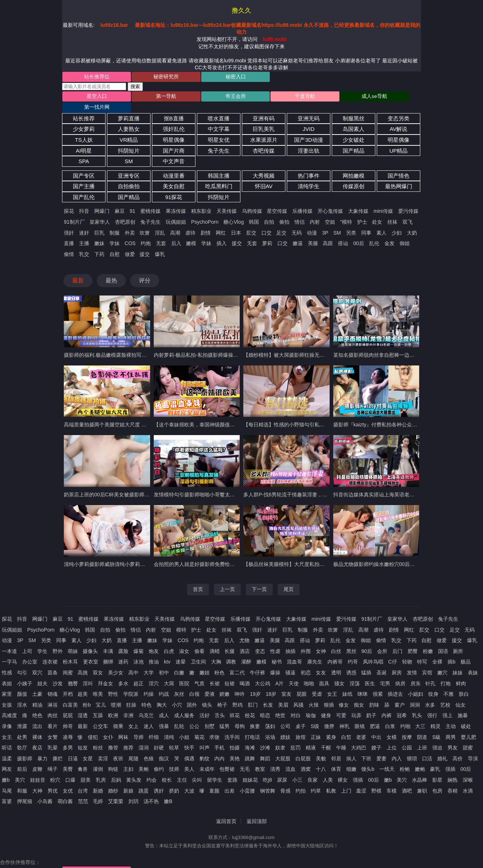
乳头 (417, 706)
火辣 (314, 695)
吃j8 (267, 770)
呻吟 (240, 684)
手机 (219, 738)
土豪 (37, 684)
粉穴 (55, 770)
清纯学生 (309, 177)
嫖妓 (285, 727)
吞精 (453, 781)
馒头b (368, 760)
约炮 (146, 233)
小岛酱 (45, 791)
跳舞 (250, 749)
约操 (149, 684)
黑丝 (351, 641)
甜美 (86, 770)
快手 (189, 738)
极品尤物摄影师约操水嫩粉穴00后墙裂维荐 (382, 555)
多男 (68, 738)
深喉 (468, 770)
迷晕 (181, 652)
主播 (84, 233)
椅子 (222, 695)
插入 (222, 233)
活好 (205, 706)
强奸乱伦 (174, 119)
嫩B (168, 791)
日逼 (73, 749)
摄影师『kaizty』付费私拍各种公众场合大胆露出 (388, 415)
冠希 (402, 706)
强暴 (164, 716)
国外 (192, 695)
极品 (466, 652)
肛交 (251, 223)
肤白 (464, 684)
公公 (194, 716)
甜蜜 (468, 738)
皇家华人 (100, 212)
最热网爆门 (399, 177)
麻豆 (120, 202)
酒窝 (306, 760)
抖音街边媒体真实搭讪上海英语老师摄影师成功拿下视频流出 (402, 485)
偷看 (199, 641)
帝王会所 (211, 98)
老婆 (361, 727)
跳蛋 (144, 781)
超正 (139, 674)
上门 (346, 781)
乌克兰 (146, 706)
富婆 (7, 791)
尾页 (289, 580)
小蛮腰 (247, 781)
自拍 (269, 212)
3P (325, 223)
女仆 (108, 727)
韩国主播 (219, 166)
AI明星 (84, 141)
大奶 (412, 223)
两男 (451, 727)
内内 (219, 749)
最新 (78, 271)
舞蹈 (265, 749)
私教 (331, 781)
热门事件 (309, 166)
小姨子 (25, 674)
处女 (377, 212)
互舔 (98, 706)
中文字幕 (219, 119)
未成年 (207, 760)
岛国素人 (354, 119)
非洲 (128, 706)
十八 (321, 760)
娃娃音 (38, 770)
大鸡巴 (359, 738)
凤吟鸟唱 (373, 652)
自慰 (115, 244)
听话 (7, 738)
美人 (189, 760)
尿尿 (282, 770)
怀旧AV (264, 177)
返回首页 (226, 811)
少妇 (397, 223)
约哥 (353, 652)
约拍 (301, 781)
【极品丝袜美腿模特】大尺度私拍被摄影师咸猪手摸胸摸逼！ (312, 555)
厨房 (397, 663)
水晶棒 (420, 770)
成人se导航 (330, 98)
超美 (83, 684)
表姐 (7, 674)
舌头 (220, 706)
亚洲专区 (129, 166)
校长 (167, 770)
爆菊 (139, 641)
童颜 (214, 781)
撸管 (113, 738)
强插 (450, 760)
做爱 (130, 244)
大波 (189, 781)
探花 (69, 202)
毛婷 (98, 791)
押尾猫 (25, 791)
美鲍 (144, 760)
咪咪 (363, 684)
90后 (367, 641)
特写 (422, 652)
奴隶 (280, 738)
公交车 (100, 716)
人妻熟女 (129, 119)
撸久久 (241, 11)
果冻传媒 (176, 202)
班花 (235, 706)
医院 (184, 674)
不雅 (449, 684)
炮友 (154, 641)
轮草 (174, 738)
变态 (260, 641)
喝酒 (245, 674)
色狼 (149, 749)
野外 (58, 641)
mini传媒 (383, 202)
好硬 (159, 738)
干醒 (326, 738)
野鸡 (238, 695)
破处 (466, 716)
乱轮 (179, 716)
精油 (37, 695)
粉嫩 (428, 641)
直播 (69, 233)
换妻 (255, 716)
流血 (290, 760)
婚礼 (442, 749)
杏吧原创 (125, 212)
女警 (53, 727)
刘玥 (133, 791)
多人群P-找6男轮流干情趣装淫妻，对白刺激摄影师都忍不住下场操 (318, 485)
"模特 (346, 212)
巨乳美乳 (264, 119)
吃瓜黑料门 (219, 177)
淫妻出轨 (309, 141)
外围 (306, 641)
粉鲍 (405, 760)
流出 (37, 716)
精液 (311, 738)
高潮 (175, 223)
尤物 (244, 631)
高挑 (83, 663)
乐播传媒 (302, 202)
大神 (37, 781)
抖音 (84, 202)
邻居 (336, 749)
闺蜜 (68, 663)
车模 (392, 781)
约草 (316, 781)
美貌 (321, 749)
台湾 (83, 781)
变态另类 (399, 109)
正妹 (316, 727)
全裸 (437, 652)
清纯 (169, 727)
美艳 (235, 749)
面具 (324, 674)
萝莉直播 (129, 109)
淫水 (22, 695)
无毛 (245, 760)
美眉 (283, 695)
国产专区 (84, 166)
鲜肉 (461, 674)
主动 (451, 716)
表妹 (473, 663)
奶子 (371, 706)
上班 (422, 738)
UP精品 (399, 141)
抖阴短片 (129, 141)
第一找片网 (390, 98)
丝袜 (392, 212)
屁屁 (68, 706)
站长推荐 (84, 109)
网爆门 (102, 202)
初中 (164, 663)
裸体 (37, 727)
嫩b (6, 770)
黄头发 (134, 770)
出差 (230, 781)
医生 (370, 674)
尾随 (133, 749)
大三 (420, 716)
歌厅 (22, 738)
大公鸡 (263, 674)
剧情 (206, 223)
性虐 (275, 641)
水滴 (468, 781)
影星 (437, 770)
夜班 (118, 749)
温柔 (7, 749)
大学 (149, 663)
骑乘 (118, 716)
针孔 (430, 674)
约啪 (405, 716)
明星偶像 (174, 130)
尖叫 (197, 770)
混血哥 (294, 652)
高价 (458, 749)
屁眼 (302, 684)
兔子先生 (219, 141)
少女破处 (354, 130)
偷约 (159, 760)
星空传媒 (277, 202)
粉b (87, 695)
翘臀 (73, 674)
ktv (167, 652)
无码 (297, 223)
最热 (111, 271)
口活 (427, 749)
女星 (88, 749)
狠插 (329, 695)
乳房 (101, 770)
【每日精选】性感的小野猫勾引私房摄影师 (292, 415)
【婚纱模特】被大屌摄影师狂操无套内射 (289, 345)
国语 (443, 641)
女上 (133, 716)
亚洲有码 (264, 109)
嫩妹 (99, 233)
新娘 (128, 781)
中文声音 (174, 151)
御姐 (405, 233)
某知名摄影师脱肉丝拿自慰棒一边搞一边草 (381, 345)
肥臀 (413, 641)
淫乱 (160, 223)
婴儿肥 (468, 727)
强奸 (69, 223)
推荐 (128, 738)
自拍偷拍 (129, 177)
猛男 (224, 716)
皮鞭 (37, 760)
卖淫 (103, 749)
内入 (397, 749)
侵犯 (93, 727)
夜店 (37, 738)
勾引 (22, 663)
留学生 (215, 770)
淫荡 (355, 674)
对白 (296, 706)
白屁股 (303, 749)
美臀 (68, 760)
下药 (99, 244)
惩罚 (296, 738)
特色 (146, 695)
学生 (42, 641)
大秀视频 (264, 166)
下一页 (259, 580)
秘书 (277, 652)
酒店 (245, 641)
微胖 (329, 716)
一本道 (9, 641)
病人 (351, 749)
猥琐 (412, 749)
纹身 (433, 684)
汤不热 (151, 791)
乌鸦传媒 (252, 202)
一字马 (9, 652)
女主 (7, 727)
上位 (392, 738)
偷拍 (284, 212)
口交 (267, 223)
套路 (232, 770)
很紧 (378, 684)
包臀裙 (227, 760)
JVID (309, 119)
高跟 (328, 233)
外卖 (130, 223)
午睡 (341, 738)
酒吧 (407, 781)
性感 (7, 663)
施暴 (463, 706)
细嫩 (351, 760)
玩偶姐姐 (176, 212)
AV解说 (399, 119)
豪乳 (435, 760)
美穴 (20, 770)
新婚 (98, 781)
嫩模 (191, 233)
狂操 (131, 695)
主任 (182, 770)
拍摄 (235, 738)
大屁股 (283, 749)
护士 (362, 212)
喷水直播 (219, 109)
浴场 (270, 727)
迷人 (149, 716)
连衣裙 (50, 652)
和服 (22, 781)
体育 (336, 760)
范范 (83, 791)
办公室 (30, 652)
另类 (351, 223)
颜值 (22, 684)
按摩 (407, 727)
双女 (98, 663)
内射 (315, 212)
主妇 (128, 760)
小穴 (177, 695)
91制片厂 (74, 212)
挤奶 (174, 781)
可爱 (341, 706)
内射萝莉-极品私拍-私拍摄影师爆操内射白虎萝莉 (209, 345)
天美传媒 (227, 202)
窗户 (400, 695)
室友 (286, 684)
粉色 (219, 663)
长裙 (215, 674)
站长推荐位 (92, 77)
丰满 (108, 641)
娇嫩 (224, 684)
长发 (268, 695)
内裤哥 (335, 652)
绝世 (280, 706)
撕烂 (58, 749)
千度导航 (271, 98)
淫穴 (154, 674)
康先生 (315, 652)
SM (129, 151)
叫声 (205, 738)
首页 (198, 580)
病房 (400, 674)
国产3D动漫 (308, 130)
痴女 (359, 695)
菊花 (199, 727)
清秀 (275, 760)
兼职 (422, 781)
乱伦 (374, 233)
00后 (359, 233)
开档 (68, 684)
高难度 (9, 706)
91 (133, 202)
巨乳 (99, 223)
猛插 (366, 663)
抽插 (290, 641)
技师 (174, 760)
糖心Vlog (234, 212)
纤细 (154, 727)
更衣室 (91, 652)
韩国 (254, 212)
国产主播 (84, 177)
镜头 (207, 695)
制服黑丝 (354, 109)
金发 (389, 233)
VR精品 (129, 130)
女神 (321, 641)
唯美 (98, 684)
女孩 (7, 695)
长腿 (230, 641)
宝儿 (101, 695)
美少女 (116, 663)
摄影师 (25, 749)
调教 (231, 652)
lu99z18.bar (114, 25)
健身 (326, 706)
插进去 (395, 684)
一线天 (387, 760)
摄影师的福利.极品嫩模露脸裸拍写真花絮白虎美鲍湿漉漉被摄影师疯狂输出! (149, 345)
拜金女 (106, 674)
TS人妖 (84, 130)
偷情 (69, 244)
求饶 (214, 727)
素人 (381, 223)
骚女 (339, 674)
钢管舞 (268, 781)
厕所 (458, 641)
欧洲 (113, 706)
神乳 (344, 716)
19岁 (255, 684)
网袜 (123, 727)
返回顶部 (257, 811)
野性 (113, 684)
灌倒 (98, 760)
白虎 (169, 641)
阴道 (422, 727)
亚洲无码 (309, 109)
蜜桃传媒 (150, 202)
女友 (321, 663)
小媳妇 (416, 684)
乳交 (84, 244)
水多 (430, 695)
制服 (115, 223)
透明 (336, 663)
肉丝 (53, 706)
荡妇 (270, 716)
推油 (154, 652)
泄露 (22, 716)
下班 (366, 749)
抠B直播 (174, 109)
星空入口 (92, 98)
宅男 (385, 674)
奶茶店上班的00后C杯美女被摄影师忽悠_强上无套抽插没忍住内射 (138, 485)
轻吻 (407, 652)
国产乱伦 (84, 187)
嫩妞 (205, 663)
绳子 (53, 760)
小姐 (184, 727)
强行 (432, 706)
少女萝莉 (84, 119)
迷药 (123, 652)
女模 (392, 727)
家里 (7, 684)
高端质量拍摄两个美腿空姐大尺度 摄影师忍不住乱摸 (123, 415)
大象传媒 (358, 202)
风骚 (298, 695)
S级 (315, 716)
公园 (407, 738)
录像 (7, 716)
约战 (164, 684)
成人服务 (184, 706)
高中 (133, 663)
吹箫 (145, 223)
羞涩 (361, 781)
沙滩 (265, 738)
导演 (473, 749)
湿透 (83, 706)
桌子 (301, 716)
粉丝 (98, 738)
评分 (145, 271)
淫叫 (88, 674)
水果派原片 (264, 130)
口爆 (70, 770)
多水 (123, 674)
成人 (164, 706)
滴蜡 (215, 641)
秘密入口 (211, 77)
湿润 (144, 738)
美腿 (313, 233)
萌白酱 (65, 791)
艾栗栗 (116, 791)
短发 (83, 738)
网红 (221, 223)
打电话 (252, 727)
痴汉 (164, 749)
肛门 (253, 695)
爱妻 (381, 749)
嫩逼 (298, 233)
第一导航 (152, 98)
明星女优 (219, 130)
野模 (376, 781)
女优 (68, 781)
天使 (294, 674)
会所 (382, 641)
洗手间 (232, 727)
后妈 (116, 770)
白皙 (346, 727)
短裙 (230, 674)
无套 (161, 233)
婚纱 (113, 781)
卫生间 (198, 652)
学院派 (131, 684)
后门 (397, 641)
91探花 (174, 187)
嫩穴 (442, 663)
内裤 (387, 706)
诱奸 (159, 781)
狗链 (113, 760)
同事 (366, 223)
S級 (436, 727)
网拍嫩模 (354, 166)
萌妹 (73, 641)
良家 (313, 770)
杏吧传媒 (264, 141)
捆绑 (108, 652)
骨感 (285, 781)
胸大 (162, 695)
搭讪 (343, 233)
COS (130, 233)
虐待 (190, 223)
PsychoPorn (205, 212)
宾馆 (427, 663)
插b (451, 652)
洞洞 (415, 695)
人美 (328, 770)
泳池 (139, 652)
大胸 (216, 652)
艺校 (445, 695)
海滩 (250, 738)
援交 (237, 233)
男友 (453, 738)
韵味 (374, 695)
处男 (22, 727)
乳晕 (53, 738)
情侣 (300, 212)
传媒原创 (354, 177)
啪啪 (309, 674)
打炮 (446, 674)
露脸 (123, 641)
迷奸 (84, 223)
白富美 (70, 695)
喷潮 (116, 695)
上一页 (227, 580)
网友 (7, 760)
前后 (22, 760)
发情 (412, 663)
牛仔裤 (257, 663)
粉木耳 (70, 652)
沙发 (58, 674)
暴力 (42, 749)
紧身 (331, 727)
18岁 (271, 684)
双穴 (37, 663)
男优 (53, 781)
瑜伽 (311, 706)
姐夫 (42, 674)
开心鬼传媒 (330, 202)
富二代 (237, 663)
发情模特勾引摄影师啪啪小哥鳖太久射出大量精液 (210, 485)
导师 (139, 727)
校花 (250, 706)
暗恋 (265, 706)
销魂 (53, 684)
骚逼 (290, 663)
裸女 (343, 770)
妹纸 (347, 684)
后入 (176, 233)
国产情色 (399, 166)
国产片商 (174, 141)
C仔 (392, 652)
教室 (260, 760)
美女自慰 (174, 177)
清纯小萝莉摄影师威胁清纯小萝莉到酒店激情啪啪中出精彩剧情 (135, 555)
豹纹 (205, 749)
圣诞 (381, 663)
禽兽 (83, 760)
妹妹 (458, 663)
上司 (27, 641)
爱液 (210, 684)
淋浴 (53, 695)
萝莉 (267, 233)
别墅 (210, 716)
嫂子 (376, 738)
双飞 (408, 212)
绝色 (37, 706)
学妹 (115, 233)
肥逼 (375, 716)
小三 (297, 770)
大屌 (169, 674)
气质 (199, 674)
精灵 (435, 716)
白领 (194, 684)
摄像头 (90, 641)
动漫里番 (174, 166)
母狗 (240, 716)
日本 (236, 223)
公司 (285, 716)
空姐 (330, 212)
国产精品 (354, 141)
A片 (279, 674)
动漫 (312, 223)
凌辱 (68, 727)
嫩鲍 (420, 760)
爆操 (275, 663)
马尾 (7, 781)
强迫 (437, 738)
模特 (181, 620)
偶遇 (189, 749)
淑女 (184, 641)
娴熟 (453, 770)
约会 (152, 770)
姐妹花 (250, 770)
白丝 (336, 641)
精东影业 (201, 202)
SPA (84, 151)
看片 (53, 716)
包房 (437, 781)
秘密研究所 (152, 77)
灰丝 (179, 684)
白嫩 (179, 663)
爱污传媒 (408, 202)
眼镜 (360, 716)
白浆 (390, 716)
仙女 (461, 695)
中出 (376, 727)
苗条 (53, 663)
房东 (416, 674)
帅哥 (68, 716)
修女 (344, 695)
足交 (281, 223)
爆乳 (160, 244)
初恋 (306, 663)
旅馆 (301, 727)
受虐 (317, 684)
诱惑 (351, 663)
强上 (447, 706)
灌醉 (246, 652)
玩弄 (356, 706)
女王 (332, 684)
